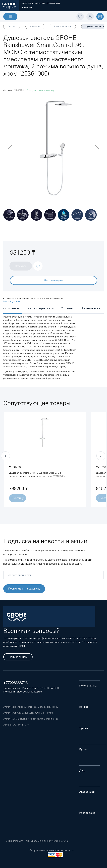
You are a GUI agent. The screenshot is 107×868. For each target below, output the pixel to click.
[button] (10, 149)
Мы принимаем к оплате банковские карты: (52, 850)
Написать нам (18, 657)
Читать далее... (13, 301)
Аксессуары (87, 792)
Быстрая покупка (53, 280)
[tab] (13, 309)
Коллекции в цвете (63, 26)
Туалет (84, 728)
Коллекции (35, 26)
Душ (82, 770)
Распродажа (87, 813)
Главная (12, 26)
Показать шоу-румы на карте (23, 692)
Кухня (83, 749)
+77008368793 (16, 683)
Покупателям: (88, 686)
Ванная (84, 707)
